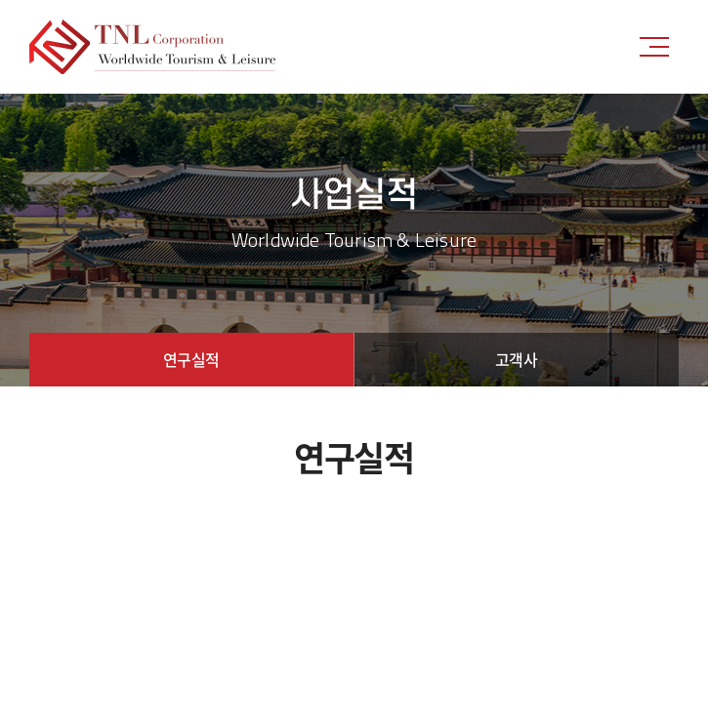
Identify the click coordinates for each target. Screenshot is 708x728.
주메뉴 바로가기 (0, 0)
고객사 (517, 359)
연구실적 (191, 359)
